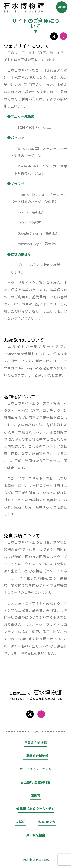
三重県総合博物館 (36, 756)
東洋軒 (20, 822)
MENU (62, 7)
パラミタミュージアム (35, 769)
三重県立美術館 (35, 743)
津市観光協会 (36, 835)
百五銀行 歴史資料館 (36, 782)
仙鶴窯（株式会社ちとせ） (36, 809)
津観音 (35, 795)
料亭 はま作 (47, 822)
